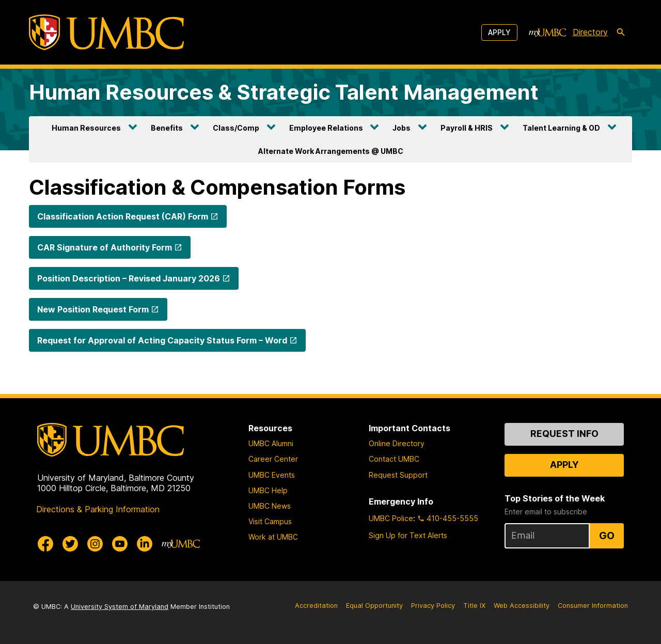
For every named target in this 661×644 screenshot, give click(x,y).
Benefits (167, 128)
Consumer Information (593, 606)
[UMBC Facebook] (45, 544)
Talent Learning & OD (561, 128)
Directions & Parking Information (98, 509)
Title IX (474, 606)
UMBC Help (268, 490)
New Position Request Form (93, 309)
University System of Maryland (120, 607)
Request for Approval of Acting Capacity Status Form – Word (162, 340)
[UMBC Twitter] (70, 544)
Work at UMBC (273, 537)
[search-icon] (621, 33)
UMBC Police (391, 518)
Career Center (273, 459)
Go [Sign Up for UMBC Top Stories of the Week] (607, 536)
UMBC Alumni (271, 443)
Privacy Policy (433, 606)
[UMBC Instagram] (95, 544)
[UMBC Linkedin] (145, 544)
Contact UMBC (394, 459)
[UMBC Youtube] (120, 544)
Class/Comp (236, 128)
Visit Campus (270, 521)
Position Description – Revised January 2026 (129, 278)
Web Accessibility (522, 606)
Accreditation (316, 606)
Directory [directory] (590, 32)
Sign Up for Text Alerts (408, 535)
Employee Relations (326, 128)
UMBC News (270, 506)
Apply (499, 32)
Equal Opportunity (374, 606)
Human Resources (86, 128)
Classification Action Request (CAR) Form (123, 216)
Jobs (402, 128)
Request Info (564, 434)
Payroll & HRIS (467, 128)
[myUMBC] (547, 33)
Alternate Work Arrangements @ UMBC (331, 151)
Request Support (398, 475)
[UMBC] (106, 32)
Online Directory (397, 443)
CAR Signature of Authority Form (105, 247)
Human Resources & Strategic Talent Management (284, 92)
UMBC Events (272, 475)
